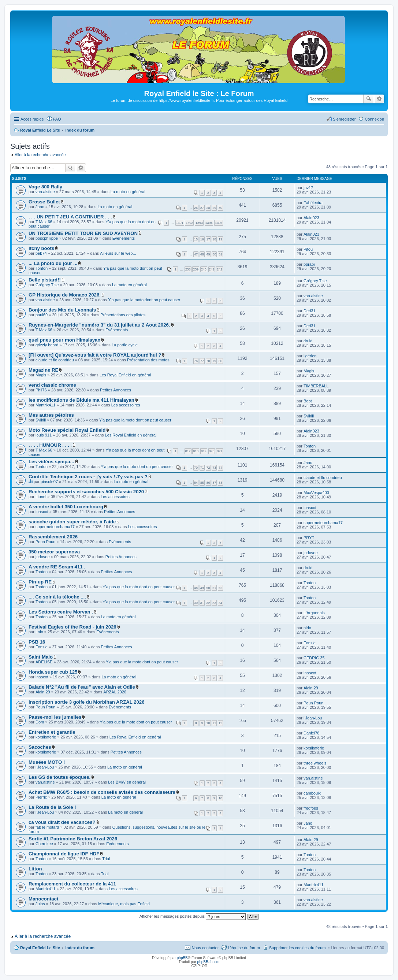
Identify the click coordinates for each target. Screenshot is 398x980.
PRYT (309, 538)
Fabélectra (313, 203)
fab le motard (47, 827)
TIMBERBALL (316, 386)
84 (196, 483)
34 (220, 603)
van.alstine (45, 192)
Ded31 (309, 311)
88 (220, 483)
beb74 (41, 253)
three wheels (315, 763)
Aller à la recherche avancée (40, 155)
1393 (199, 223)
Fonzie (42, 647)
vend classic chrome (52, 385)
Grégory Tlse (47, 285)
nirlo (307, 628)
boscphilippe (47, 238)
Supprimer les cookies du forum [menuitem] (297, 948)
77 (202, 361)
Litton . (37, 869)
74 (220, 468)
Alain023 (311, 218)
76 (196, 361)
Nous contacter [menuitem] (205, 948)
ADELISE (44, 662)
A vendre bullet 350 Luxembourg (66, 507)
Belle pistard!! (45, 280)
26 (196, 208)
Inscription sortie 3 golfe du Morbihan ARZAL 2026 (87, 702)
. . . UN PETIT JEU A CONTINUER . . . (70, 217)
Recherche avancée (379, 99)
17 (208, 239)
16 (202, 239)
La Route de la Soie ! (52, 807)
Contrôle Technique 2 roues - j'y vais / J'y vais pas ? (88, 477)
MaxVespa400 (316, 493)
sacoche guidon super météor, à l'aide (72, 522)
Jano (40, 207)
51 (220, 254)
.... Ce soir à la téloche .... (57, 597)
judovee (43, 557)
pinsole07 (49, 482)
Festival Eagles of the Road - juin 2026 (72, 627)
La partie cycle (125, 345)
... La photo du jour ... (53, 263)
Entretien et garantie (52, 732)
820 (212, 451)
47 (196, 254)
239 (196, 269)
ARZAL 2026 (115, 692)
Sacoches (40, 747)
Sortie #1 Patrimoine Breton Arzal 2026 (73, 839)
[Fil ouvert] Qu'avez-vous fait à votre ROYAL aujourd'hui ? (95, 355)
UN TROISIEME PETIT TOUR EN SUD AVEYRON (83, 233)
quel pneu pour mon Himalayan (64, 340)
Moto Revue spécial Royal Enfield (67, 430)
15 (196, 239)
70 (196, 468)
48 (202, 254)
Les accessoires (126, 405)
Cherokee (44, 844)
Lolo (39, 632)
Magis (41, 375)
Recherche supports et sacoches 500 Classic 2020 (86, 492)
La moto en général (128, 192)
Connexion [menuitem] (374, 119)
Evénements (124, 238)
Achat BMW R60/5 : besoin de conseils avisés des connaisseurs (102, 792)
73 (214, 468)
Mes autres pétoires (51, 415)
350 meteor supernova (54, 552)
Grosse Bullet (44, 202)
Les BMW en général (127, 782)
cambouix (312, 793)
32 (208, 603)
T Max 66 (44, 222)
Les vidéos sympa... (51, 462)
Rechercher (369, 99)
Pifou (308, 249)
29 (214, 208)
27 (202, 208)
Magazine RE (43, 370)
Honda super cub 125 (53, 672)
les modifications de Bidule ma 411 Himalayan (81, 400)
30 (220, 208)
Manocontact (43, 899)
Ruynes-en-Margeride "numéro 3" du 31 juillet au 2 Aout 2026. (99, 325)
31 (202, 603)
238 (188, 269)
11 (214, 723)
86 (208, 483)
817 (188, 451)
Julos (40, 904)
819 (204, 451)
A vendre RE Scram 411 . (57, 567)
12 (220, 723)
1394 (209, 223)
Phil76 (41, 390)
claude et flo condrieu (55, 360)
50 (214, 254)
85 (202, 483)
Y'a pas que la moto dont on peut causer (144, 300)
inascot (42, 512)
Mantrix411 (45, 405)
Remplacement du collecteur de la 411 (72, 884)
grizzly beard (47, 345)
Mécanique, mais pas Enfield (124, 904)
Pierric (41, 797)
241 (212, 269)
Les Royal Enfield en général (125, 375)
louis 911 (44, 435)
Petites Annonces (116, 390)
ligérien (310, 356)
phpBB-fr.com (209, 962)
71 (202, 468)
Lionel (41, 497)
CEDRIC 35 (314, 658)
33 (214, 603)
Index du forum (80, 948)
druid (308, 341)
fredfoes (311, 808)
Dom (40, 722)
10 (208, 723)
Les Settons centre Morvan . (61, 612)
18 (214, 239)
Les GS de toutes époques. (59, 777)
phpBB (182, 958)
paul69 (42, 315)
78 (208, 361)
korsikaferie (46, 737)
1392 (189, 223)
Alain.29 (43, 692)
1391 (180, 223)
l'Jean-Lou (313, 718)
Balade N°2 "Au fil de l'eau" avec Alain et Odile (82, 687)
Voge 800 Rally (45, 187)
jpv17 (308, 188)
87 (214, 483)
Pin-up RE (40, 582)
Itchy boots (41, 248)
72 (208, 468)
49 (208, 254)
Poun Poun (45, 542)
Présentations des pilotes (123, 315)
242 (220, 269)
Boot (308, 401)
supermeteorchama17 (55, 527)
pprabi (309, 264)
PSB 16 (37, 642)
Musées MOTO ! (47, 762)
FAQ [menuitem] (57, 119)
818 (196, 451)
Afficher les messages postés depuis (193, 916)
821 (220, 451)
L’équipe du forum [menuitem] (244, 948)
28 (208, 208)
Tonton (42, 268)
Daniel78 (311, 733)
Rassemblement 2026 (53, 537)
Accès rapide (32, 119)
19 (220, 239)
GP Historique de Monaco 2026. (65, 295)
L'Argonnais (314, 613)
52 (220, 588)
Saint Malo (41, 657)
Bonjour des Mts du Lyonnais (62, 310)
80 (220, 361)
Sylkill (41, 420)
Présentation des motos (148, 360)
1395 (219, 223)
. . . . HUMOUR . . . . (50, 445)
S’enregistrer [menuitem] (344, 119)
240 (204, 269)
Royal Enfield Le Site (40, 948)
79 (214, 361)
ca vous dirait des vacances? (62, 822)
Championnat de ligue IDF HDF (64, 854)
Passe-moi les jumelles (55, 717)
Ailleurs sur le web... (118, 253)
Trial (106, 859)
